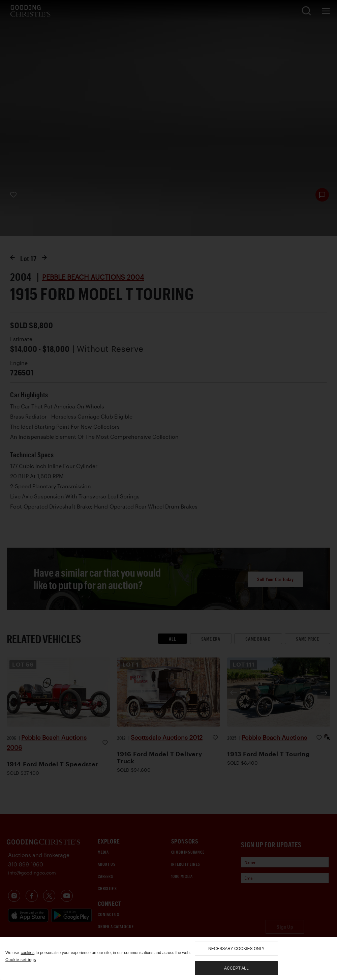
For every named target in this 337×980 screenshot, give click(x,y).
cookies (27, 953)
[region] (168, 958)
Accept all (236, 968)
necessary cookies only (236, 949)
